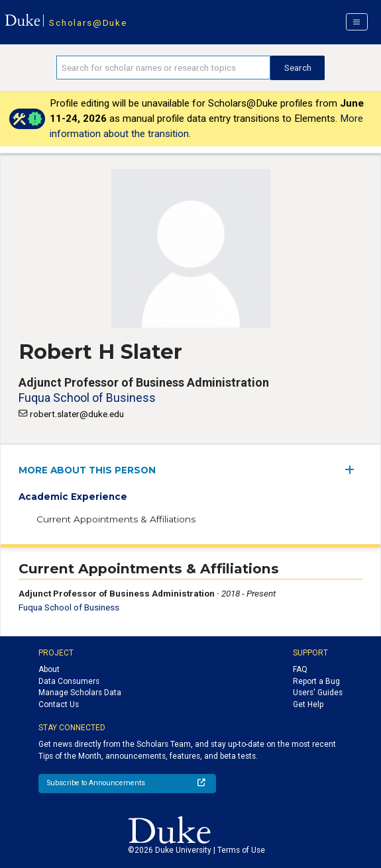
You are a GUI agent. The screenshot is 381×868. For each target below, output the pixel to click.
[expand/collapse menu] (354, 470)
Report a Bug (316, 681)
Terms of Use (241, 850)
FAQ (300, 669)
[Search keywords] (163, 68)
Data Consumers (69, 681)
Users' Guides (318, 693)
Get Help (308, 704)
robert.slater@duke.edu (77, 414)
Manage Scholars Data (80, 693)
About (49, 669)
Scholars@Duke (88, 23)
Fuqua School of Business (87, 398)
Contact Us (59, 704)
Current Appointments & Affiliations (116, 519)
